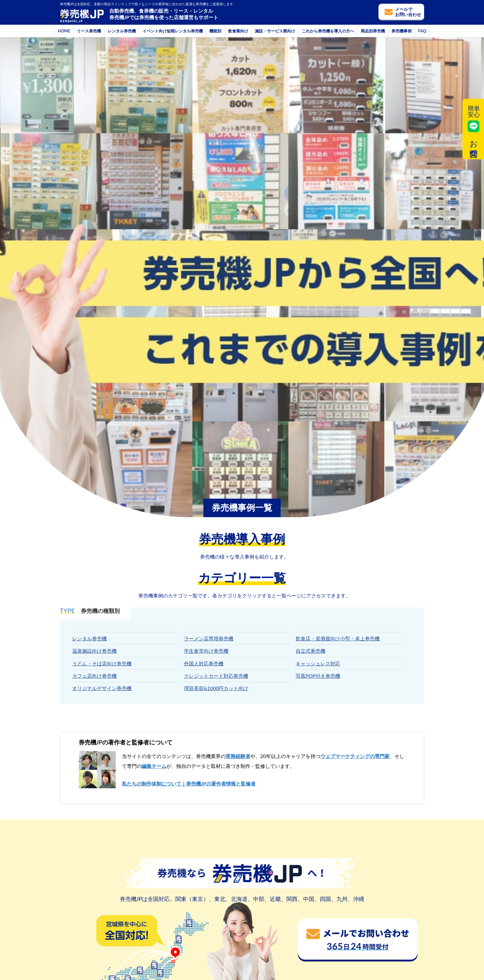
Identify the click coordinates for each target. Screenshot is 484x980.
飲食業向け (238, 31)
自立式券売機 (311, 651)
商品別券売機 (373, 31)
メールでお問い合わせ (408, 12)
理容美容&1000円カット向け (216, 688)
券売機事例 (401, 31)
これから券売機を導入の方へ (328, 31)
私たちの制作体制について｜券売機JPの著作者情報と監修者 (189, 783)
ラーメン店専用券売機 (209, 638)
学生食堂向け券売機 (206, 651)
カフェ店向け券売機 (94, 676)
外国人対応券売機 (204, 663)
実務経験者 (238, 756)
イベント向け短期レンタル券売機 (173, 31)
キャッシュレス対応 (318, 663)
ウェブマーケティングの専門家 (355, 756)
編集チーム (154, 766)
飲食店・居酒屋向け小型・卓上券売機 (338, 638)
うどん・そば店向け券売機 (102, 663)
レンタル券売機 (122, 31)
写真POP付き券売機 (318, 676)
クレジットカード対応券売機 (216, 676)
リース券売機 (89, 31)
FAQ (422, 31)
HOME (64, 31)
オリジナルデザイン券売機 (102, 688)
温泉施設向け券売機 (94, 651)
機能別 (215, 31)
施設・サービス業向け (275, 31)
